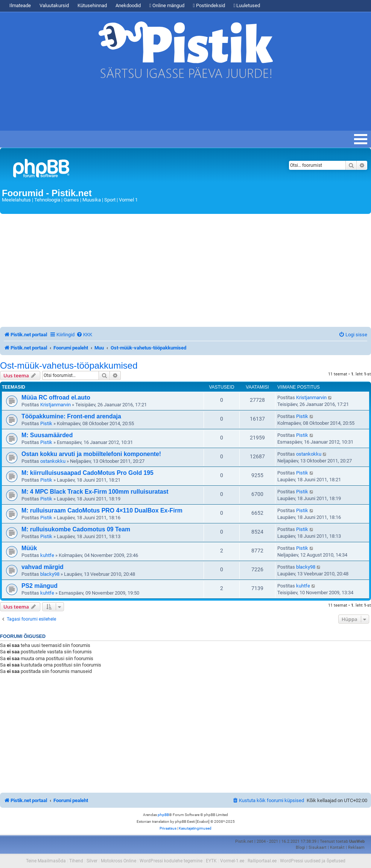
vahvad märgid (43, 567)
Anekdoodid (128, 5)
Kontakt (337, 847)
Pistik (46, 423)
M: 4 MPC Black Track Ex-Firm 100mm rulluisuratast (95, 492)
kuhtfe (47, 555)
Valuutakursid (54, 5)
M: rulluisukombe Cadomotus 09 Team (76, 529)
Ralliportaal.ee (262, 861)
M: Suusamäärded (47, 435)
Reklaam (356, 847)
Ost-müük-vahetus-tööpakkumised (69, 366)
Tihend (76, 861)
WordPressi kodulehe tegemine (171, 861)
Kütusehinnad (92, 5)
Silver (92, 861)
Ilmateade (20, 5)
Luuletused (247, 5)
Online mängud (167, 5)
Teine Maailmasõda (46, 861)
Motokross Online (119, 861)
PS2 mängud (40, 586)
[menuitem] (84, 335)
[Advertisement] (137, 108)
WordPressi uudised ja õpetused (313, 861)
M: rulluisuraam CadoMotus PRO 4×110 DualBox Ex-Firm (102, 510)
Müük (29, 548)
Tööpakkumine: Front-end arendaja (71, 416)
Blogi (300, 847)
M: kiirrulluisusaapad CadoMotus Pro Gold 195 (87, 473)
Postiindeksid (209, 5)
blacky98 (50, 574)
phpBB (163, 815)
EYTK (211, 861)
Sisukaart (318, 847)
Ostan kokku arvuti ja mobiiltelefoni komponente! (91, 454)
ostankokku (53, 461)
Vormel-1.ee (232, 861)
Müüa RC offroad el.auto (56, 397)
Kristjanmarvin (55, 405)
